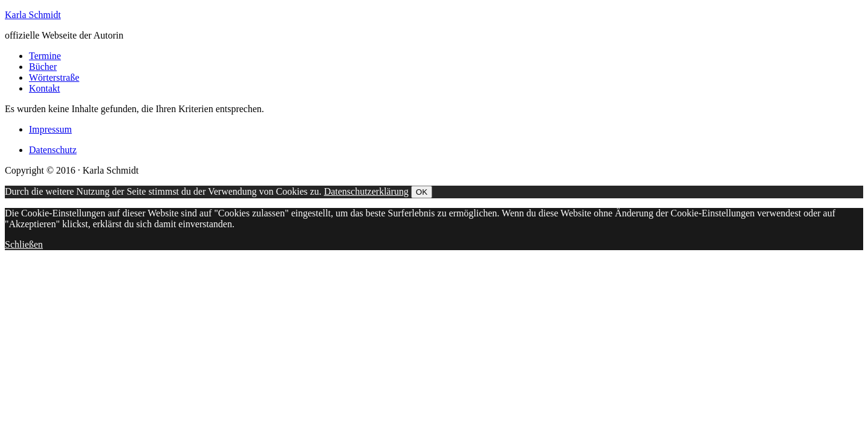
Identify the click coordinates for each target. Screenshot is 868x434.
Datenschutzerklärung (366, 191)
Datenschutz (53, 150)
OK (422, 192)
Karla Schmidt (33, 15)
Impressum (50, 129)
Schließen (24, 244)
